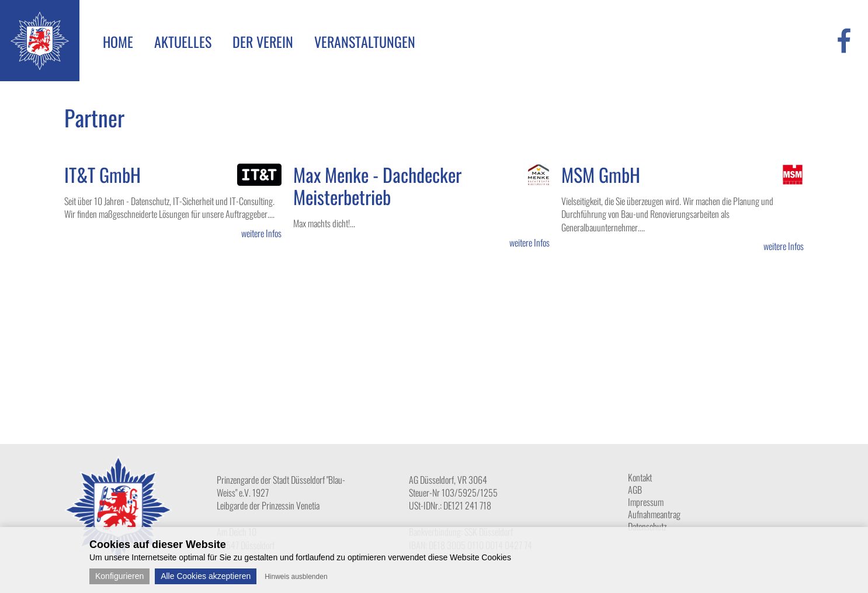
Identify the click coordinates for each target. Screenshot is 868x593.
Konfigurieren (119, 576)
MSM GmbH (601, 174)
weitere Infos (261, 233)
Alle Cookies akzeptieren (206, 576)
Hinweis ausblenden (296, 577)
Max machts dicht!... (324, 223)
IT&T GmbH (103, 174)
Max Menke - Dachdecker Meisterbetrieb (377, 185)
